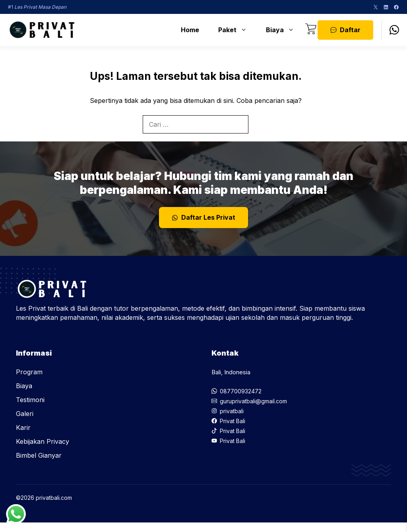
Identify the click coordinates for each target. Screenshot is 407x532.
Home (190, 30)
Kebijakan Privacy (43, 441)
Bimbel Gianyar (39, 455)
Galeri (25, 414)
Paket (236, 30)
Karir (23, 428)
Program (29, 372)
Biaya (284, 30)
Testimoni (30, 400)
